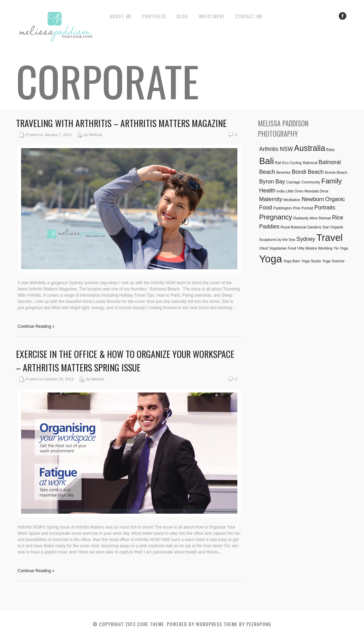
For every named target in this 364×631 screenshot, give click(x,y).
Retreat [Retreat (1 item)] (325, 218)
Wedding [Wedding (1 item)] (325, 248)
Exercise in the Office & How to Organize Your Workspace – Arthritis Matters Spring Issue (125, 361)
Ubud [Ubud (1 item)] (263, 248)
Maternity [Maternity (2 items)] (271, 199)
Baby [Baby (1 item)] (330, 150)
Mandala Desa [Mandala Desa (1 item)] (316, 191)
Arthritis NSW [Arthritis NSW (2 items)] (276, 149)
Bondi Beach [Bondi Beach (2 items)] (308, 172)
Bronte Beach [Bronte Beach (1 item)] (336, 172)
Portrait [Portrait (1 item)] (307, 208)
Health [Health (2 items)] (267, 190)
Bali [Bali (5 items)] (267, 161)
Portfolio (154, 16)
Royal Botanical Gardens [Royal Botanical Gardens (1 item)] (301, 227)
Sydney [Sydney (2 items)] (306, 239)
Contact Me (249, 16)
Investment (212, 16)
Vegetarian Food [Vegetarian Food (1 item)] (283, 248)
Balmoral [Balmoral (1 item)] (310, 163)
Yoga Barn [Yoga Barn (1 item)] (292, 261)
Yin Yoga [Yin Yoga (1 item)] (341, 248)
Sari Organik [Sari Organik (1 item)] (333, 227)
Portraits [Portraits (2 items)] (325, 207)
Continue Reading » (36, 326)
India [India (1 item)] (280, 191)
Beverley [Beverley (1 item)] (283, 172)
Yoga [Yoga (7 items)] (271, 259)
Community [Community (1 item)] (311, 182)
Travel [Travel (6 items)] (329, 238)
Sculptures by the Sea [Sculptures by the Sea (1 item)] (277, 240)
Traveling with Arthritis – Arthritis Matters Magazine (121, 123)
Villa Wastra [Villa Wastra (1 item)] (307, 248)
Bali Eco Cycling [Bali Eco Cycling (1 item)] (288, 163)
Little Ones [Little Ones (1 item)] (295, 191)
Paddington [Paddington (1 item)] (282, 208)
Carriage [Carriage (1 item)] (293, 182)
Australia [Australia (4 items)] (310, 148)
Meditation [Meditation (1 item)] (292, 200)
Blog (182, 16)
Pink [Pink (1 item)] (297, 208)
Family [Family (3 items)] (332, 181)
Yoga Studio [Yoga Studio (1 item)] (311, 261)
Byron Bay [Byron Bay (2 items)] (272, 181)
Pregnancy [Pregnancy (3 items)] (276, 217)
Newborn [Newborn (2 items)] (313, 199)
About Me (121, 16)
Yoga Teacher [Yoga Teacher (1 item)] (333, 261)
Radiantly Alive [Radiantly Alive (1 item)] (306, 218)
